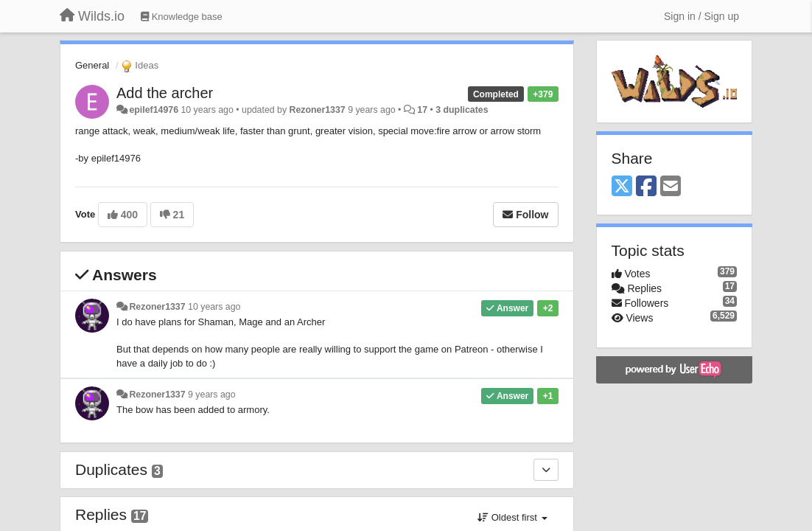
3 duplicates (462, 110)
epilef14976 (154, 110)
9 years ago (212, 395)
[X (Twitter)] (622, 187)
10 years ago (214, 307)
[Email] (671, 187)
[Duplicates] (546, 470)
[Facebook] (646, 187)
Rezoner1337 (318, 110)
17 (422, 110)
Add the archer (165, 93)
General (92, 65)
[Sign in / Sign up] (701, 16)
